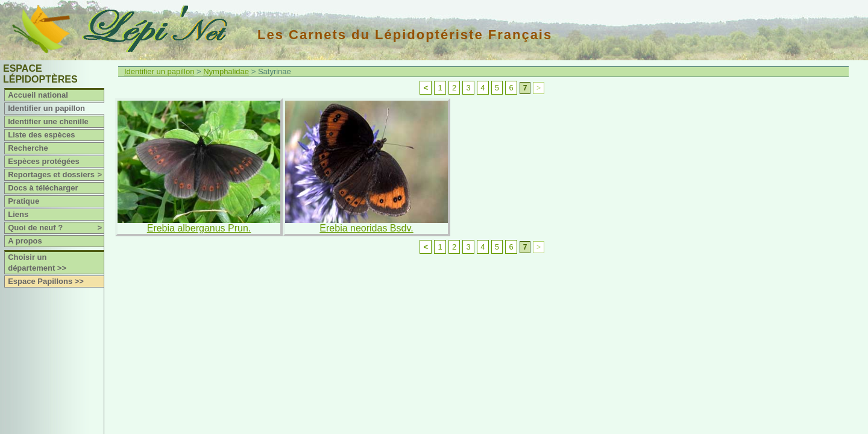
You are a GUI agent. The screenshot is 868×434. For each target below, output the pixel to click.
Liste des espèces (41, 135)
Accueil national (38, 95)
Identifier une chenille (48, 121)
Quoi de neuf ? (56, 228)
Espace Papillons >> (46, 281)
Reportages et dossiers (56, 175)
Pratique (24, 201)
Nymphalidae (226, 71)
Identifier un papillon (46, 108)
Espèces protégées (44, 161)
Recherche (28, 148)
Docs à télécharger (43, 188)
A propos (25, 241)
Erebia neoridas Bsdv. (366, 228)
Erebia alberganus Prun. (199, 228)
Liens (18, 214)
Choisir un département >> (37, 263)
